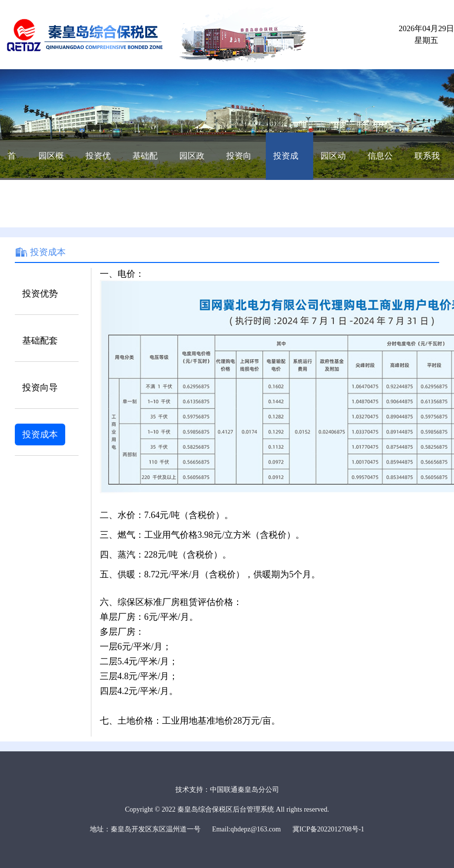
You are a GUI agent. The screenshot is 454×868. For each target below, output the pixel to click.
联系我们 (427, 166)
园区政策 (192, 166)
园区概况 (51, 166)
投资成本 (286, 166)
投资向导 (239, 166)
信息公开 (380, 166)
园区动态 (333, 166)
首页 (12, 166)
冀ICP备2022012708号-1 (328, 829)
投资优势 (98, 166)
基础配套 (145, 166)
